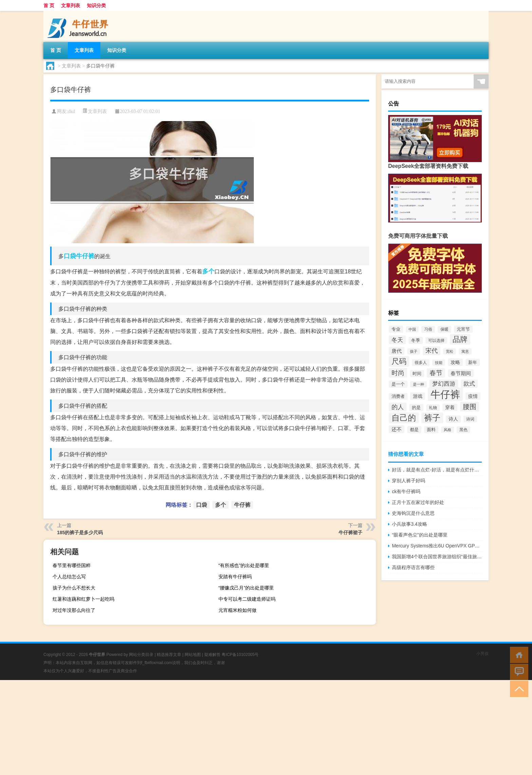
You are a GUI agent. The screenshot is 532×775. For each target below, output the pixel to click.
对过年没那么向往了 (74, 610)
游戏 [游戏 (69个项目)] (418, 396)
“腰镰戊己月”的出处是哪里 (246, 588)
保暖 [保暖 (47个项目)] (444, 329)
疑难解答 (212, 655)
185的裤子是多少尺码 (80, 532)
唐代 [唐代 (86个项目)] (397, 351)
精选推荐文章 (169, 655)
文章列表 (71, 5)
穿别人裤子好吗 (408, 481)
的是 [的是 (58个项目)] (416, 408)
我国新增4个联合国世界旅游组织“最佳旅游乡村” (437, 557)
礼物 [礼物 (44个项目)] (433, 408)
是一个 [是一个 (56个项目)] (398, 384)
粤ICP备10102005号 (240, 655)
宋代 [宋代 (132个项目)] (432, 351)
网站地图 (193, 655)
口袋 (70, 256)
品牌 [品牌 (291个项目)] (460, 339)
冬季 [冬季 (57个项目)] (416, 340)
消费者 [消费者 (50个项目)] (398, 396)
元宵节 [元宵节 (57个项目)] (463, 329)
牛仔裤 (85, 256)
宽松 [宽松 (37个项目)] (450, 351)
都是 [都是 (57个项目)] (414, 430)
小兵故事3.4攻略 (409, 524)
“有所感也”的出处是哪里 (244, 565)
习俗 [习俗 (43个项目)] (428, 329)
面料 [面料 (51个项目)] (431, 430)
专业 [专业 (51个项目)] (396, 329)
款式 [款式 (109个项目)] (469, 384)
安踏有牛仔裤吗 (235, 577)
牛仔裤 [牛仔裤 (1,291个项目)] (445, 394)
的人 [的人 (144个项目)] (398, 407)
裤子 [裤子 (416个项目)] (432, 418)
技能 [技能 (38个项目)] (439, 363)
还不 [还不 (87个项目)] (397, 429)
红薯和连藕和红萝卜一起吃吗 (83, 599)
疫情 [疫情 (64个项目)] (473, 396)
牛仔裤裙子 (350, 532)
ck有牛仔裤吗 (406, 491)
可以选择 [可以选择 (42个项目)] (436, 340)
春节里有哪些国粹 (72, 565)
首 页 (49, 5)
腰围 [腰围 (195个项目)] (470, 407)
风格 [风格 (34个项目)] (448, 430)
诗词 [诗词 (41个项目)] (470, 419)
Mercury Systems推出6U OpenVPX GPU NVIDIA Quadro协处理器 (437, 546)
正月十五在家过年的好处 (418, 502)
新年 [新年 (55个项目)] (473, 362)
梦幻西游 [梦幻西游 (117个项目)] (444, 384)
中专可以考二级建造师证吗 (247, 599)
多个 (208, 271)
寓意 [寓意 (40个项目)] (465, 351)
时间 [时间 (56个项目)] (417, 374)
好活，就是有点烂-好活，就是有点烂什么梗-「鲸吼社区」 (437, 470)
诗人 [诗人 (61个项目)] (453, 419)
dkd (71, 111)
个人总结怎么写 (69, 577)
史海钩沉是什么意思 (413, 513)
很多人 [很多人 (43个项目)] (421, 363)
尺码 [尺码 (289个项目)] (399, 361)
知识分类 (96, 5)
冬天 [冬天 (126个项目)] (397, 340)
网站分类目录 (141, 655)
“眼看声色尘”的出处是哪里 (420, 535)
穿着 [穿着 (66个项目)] (450, 407)
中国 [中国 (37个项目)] (412, 329)
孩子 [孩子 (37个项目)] (414, 351)
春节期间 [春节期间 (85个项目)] (461, 373)
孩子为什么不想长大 (74, 588)
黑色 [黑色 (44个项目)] (463, 430)
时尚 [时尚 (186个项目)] (398, 373)
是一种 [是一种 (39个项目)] (419, 384)
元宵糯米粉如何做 (237, 610)
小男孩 (482, 654)
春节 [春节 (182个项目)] (436, 373)
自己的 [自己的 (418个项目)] (404, 418)
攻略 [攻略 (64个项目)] (455, 362)
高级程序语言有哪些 (413, 567)
